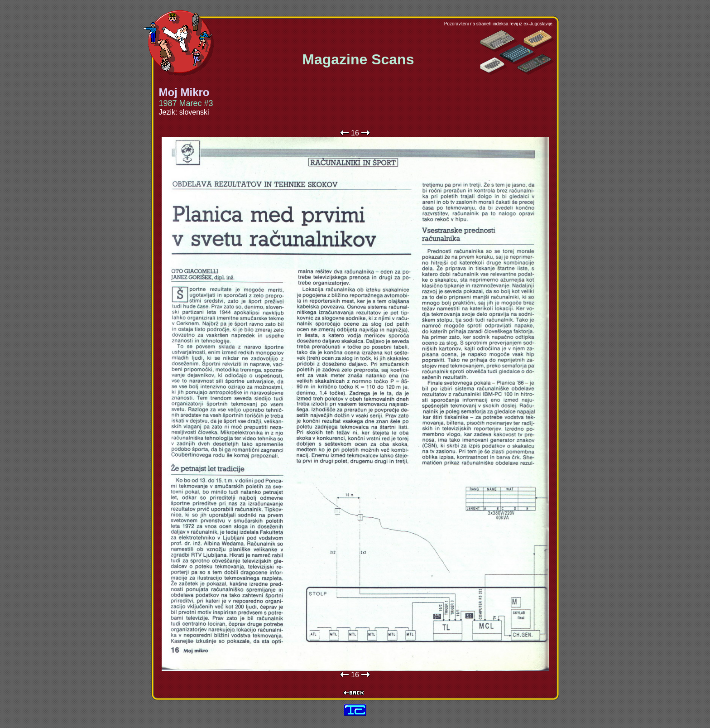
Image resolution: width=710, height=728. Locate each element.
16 (355, 133)
